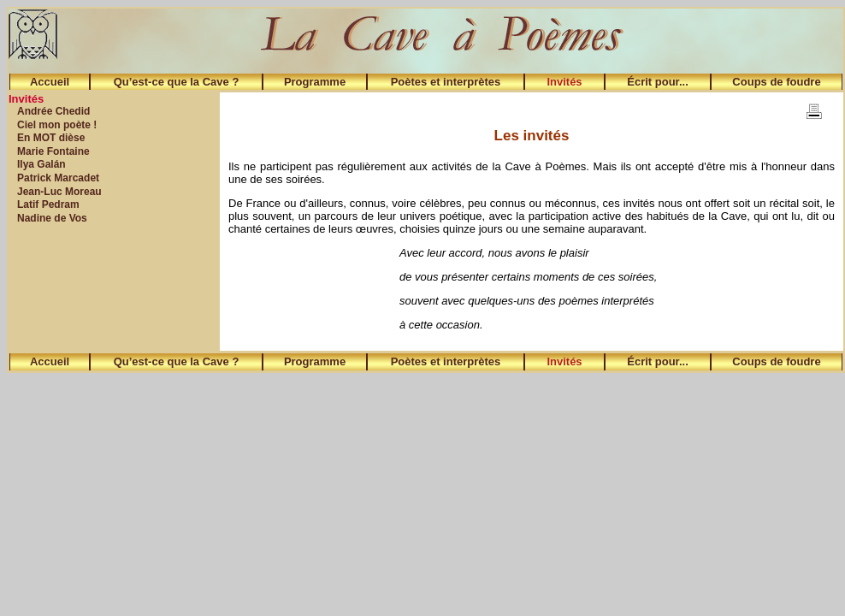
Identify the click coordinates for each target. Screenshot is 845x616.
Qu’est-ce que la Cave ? (177, 82)
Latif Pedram (48, 204)
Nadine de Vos (52, 218)
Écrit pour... (658, 82)
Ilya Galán (41, 164)
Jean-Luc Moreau (59, 192)
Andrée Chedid (53, 111)
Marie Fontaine (53, 151)
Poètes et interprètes (446, 82)
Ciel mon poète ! (57, 125)
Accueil (50, 82)
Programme (315, 82)
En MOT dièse (51, 138)
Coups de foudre (776, 82)
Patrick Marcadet (58, 178)
